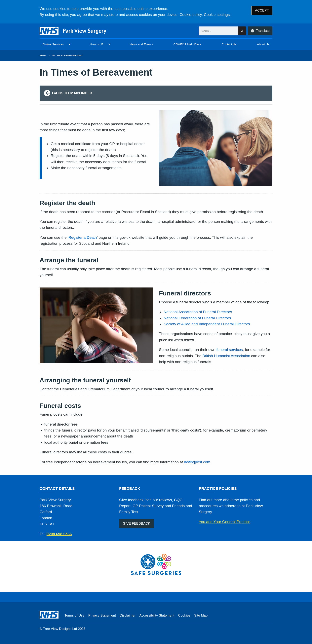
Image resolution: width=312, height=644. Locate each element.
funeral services (230, 350)
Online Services (53, 44)
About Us (263, 44)
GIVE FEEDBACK (136, 524)
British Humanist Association (226, 356)
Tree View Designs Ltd (60, 629)
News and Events (141, 44)
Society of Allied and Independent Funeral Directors (207, 324)
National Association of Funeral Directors (198, 312)
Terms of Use (75, 615)
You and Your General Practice (225, 522)
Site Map (201, 615)
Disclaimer (128, 615)
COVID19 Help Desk (187, 44)
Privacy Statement (102, 615)
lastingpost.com (197, 462)
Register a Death (83, 237)
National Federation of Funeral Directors (197, 318)
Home (43, 56)
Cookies (184, 615)
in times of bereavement (68, 56)
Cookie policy (191, 15)
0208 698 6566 (59, 534)
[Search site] (242, 31)
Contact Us (229, 44)
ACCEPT (262, 10)
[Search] (218, 31)
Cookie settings (217, 15)
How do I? (97, 44)
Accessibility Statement (157, 615)
